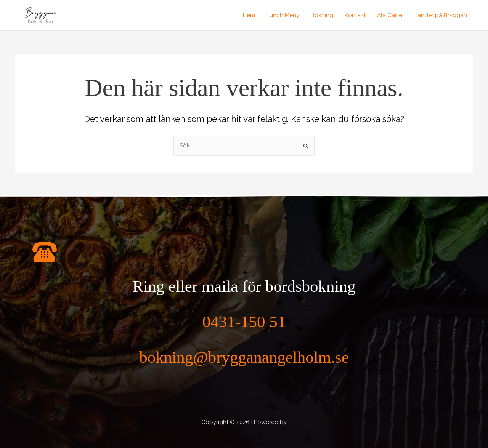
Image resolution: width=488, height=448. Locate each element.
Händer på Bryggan (440, 15)
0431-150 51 (244, 322)
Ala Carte (390, 15)
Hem (249, 15)
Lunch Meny (283, 15)
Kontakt (355, 15)
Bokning (322, 15)
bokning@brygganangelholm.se (244, 357)
